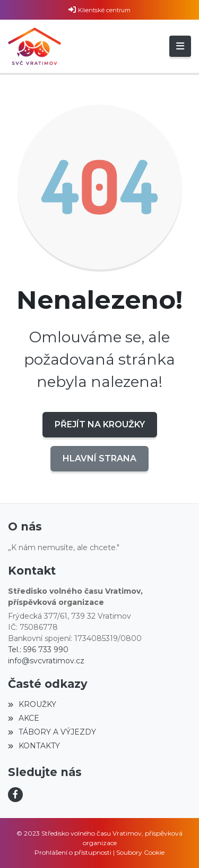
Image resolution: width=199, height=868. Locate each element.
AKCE (24, 718)
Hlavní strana (99, 458)
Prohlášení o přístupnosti (73, 852)
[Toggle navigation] (180, 46)
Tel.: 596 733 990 (38, 650)
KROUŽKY (32, 704)
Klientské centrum (104, 10)
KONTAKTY (34, 746)
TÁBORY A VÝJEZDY (52, 732)
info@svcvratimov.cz (46, 661)
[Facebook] (15, 795)
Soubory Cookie (140, 852)
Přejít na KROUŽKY (100, 424)
